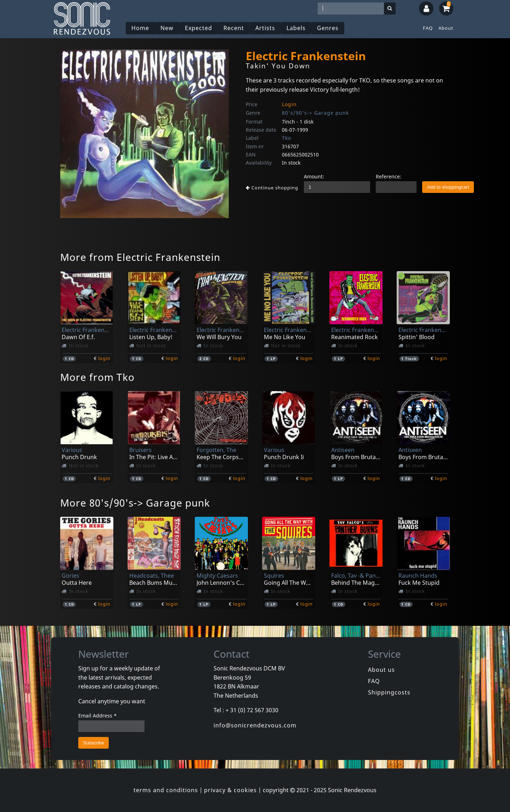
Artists (265, 28)
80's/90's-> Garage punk (315, 113)
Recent (234, 28)
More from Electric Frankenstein (140, 257)
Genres (328, 28)
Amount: (314, 176)
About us (381, 670)
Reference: (389, 176)
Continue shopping (272, 188)
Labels (296, 28)
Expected (199, 28)
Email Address (98, 716)
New (167, 28)
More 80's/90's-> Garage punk (135, 503)
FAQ (428, 28)
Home (140, 28)
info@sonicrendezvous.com (255, 725)
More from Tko (97, 377)
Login (289, 104)
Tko (287, 138)
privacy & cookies (230, 790)
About (446, 28)
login (104, 358)
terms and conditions (166, 790)
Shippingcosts (389, 692)
